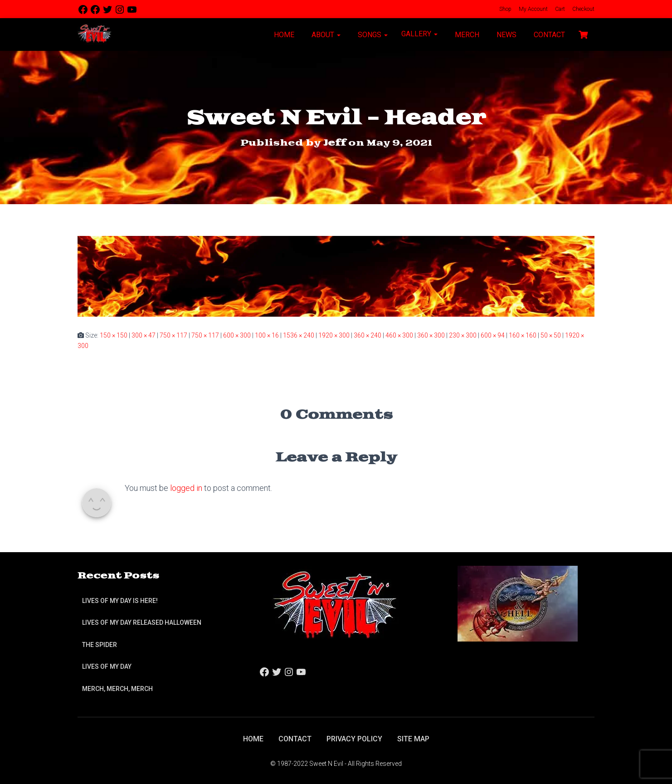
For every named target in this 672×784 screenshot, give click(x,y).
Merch (466, 35)
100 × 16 (267, 335)
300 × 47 (144, 335)
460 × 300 (399, 335)
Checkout (583, 9)
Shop (505, 9)
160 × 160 (523, 335)
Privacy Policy (354, 739)
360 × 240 (368, 335)
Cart (559, 9)
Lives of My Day (107, 666)
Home (283, 35)
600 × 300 (237, 335)
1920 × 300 (334, 335)
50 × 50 (551, 335)
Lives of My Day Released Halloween (142, 622)
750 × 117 (173, 335)
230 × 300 (463, 335)
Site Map (413, 739)
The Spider (100, 645)
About (325, 35)
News (506, 35)
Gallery (419, 34)
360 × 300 (431, 335)
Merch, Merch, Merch (117, 689)
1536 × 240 (299, 335)
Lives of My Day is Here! (120, 601)
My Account (533, 9)
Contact (548, 35)
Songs (372, 35)
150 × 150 (114, 335)
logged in (186, 488)
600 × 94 (493, 335)
